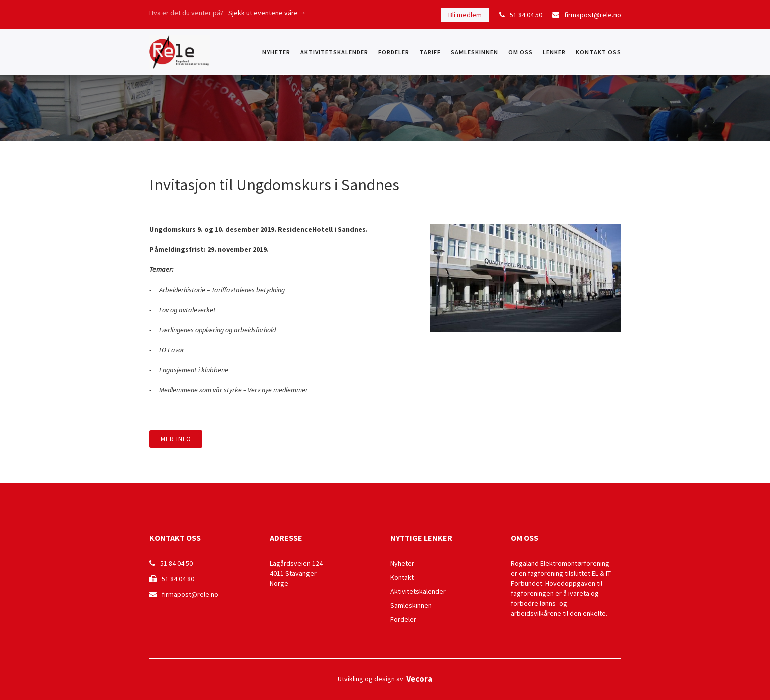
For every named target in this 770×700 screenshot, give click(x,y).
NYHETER (276, 52)
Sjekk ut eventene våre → (267, 13)
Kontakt (402, 577)
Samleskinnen (475, 52)
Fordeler (394, 52)
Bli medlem (465, 15)
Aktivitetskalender (334, 52)
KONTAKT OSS (598, 52)
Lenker (554, 52)
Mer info (176, 439)
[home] (180, 52)
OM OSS (520, 52)
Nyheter (402, 563)
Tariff (430, 52)
